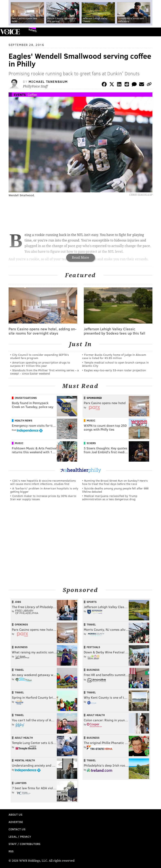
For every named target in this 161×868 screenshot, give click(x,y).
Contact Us (17, 829)
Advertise (16, 822)
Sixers (91, 443)
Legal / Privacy (20, 836)
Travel (91, 624)
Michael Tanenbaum (48, 81)
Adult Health (96, 715)
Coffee (32, 95)
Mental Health (25, 760)
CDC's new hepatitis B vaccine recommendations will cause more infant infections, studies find (43, 482)
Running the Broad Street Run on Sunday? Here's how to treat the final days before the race (115, 482)
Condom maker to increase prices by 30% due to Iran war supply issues (43, 497)
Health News (23, 420)
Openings (21, 624)
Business (21, 647)
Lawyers (21, 783)
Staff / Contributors (24, 844)
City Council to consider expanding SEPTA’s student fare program (40, 356)
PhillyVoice (10, 32)
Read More (80, 258)
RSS (11, 851)
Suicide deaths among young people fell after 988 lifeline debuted (115, 490)
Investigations (26, 398)
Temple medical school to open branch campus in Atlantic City (115, 364)
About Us (15, 814)
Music (91, 420)
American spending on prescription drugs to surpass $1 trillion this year (40, 364)
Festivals (93, 647)
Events (33, 30)
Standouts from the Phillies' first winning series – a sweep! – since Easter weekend (45, 372)
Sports (92, 602)
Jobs (18, 602)
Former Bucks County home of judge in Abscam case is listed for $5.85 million (114, 356)
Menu (154, 32)
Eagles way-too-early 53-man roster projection (115, 370)
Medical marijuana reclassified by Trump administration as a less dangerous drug (110, 497)
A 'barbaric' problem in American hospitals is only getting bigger (44, 490)
